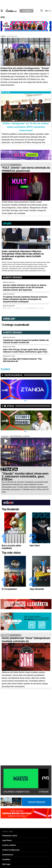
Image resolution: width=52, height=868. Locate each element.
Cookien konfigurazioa (11, 850)
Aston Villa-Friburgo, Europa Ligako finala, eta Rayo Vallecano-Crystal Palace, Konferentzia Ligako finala (25, 351)
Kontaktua (6, 859)
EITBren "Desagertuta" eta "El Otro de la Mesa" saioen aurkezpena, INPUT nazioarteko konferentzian (26, 127)
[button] (49, 237)
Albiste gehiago (12, 277)
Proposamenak (14, 375)
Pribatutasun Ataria (10, 836)
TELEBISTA (5, 369)
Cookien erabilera (9, 845)
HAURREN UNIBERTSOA (16, 792)
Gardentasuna (8, 855)
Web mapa (6, 864)
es (50, 11)
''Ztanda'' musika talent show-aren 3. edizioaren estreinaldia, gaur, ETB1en (25, 476)
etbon (10, 406)
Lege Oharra (7, 840)
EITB (3, 17)
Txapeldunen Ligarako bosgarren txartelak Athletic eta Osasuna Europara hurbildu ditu (26, 341)
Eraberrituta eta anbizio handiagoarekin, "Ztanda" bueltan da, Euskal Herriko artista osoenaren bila (25, 69)
